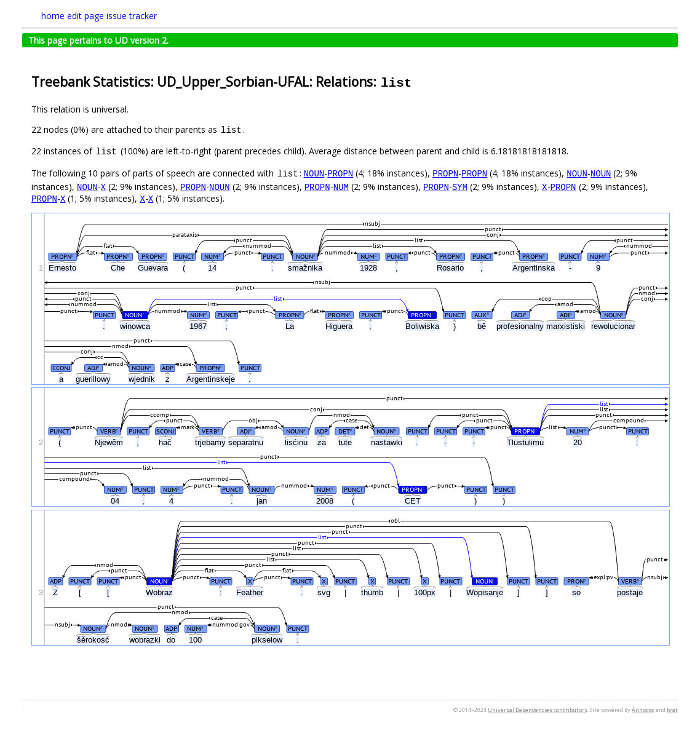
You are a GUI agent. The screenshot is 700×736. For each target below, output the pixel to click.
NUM (341, 187)
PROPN (340, 173)
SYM (460, 187)
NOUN (314, 173)
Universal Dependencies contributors (538, 710)
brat (672, 710)
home (53, 16)
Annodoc (643, 710)
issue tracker (132, 16)
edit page (86, 16)
